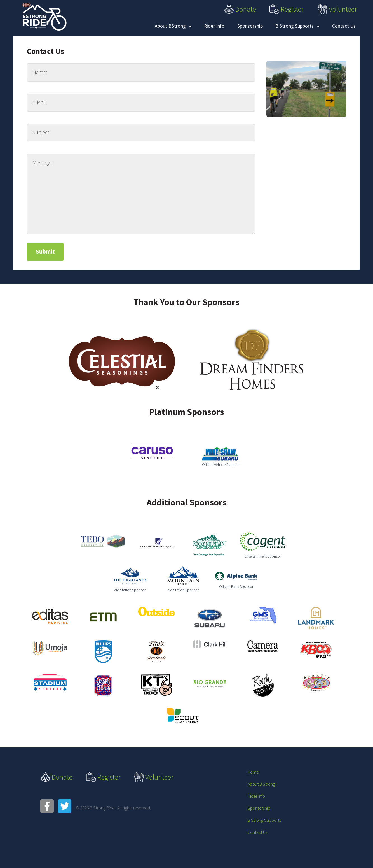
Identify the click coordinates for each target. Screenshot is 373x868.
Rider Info (214, 26)
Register (287, 9)
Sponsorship (250, 26)
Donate (240, 9)
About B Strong (261, 784)
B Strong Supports (297, 26)
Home (253, 772)
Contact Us (344, 26)
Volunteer (337, 9)
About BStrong (173, 26)
